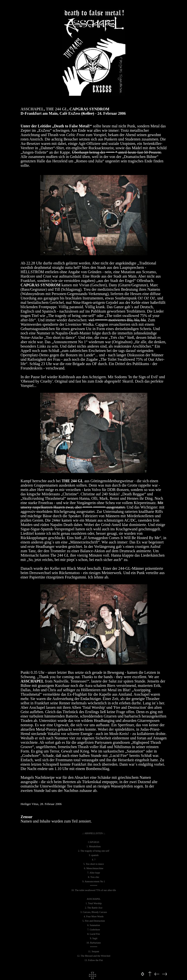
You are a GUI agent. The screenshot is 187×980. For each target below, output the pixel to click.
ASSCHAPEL (32, 109)
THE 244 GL (57, 109)
